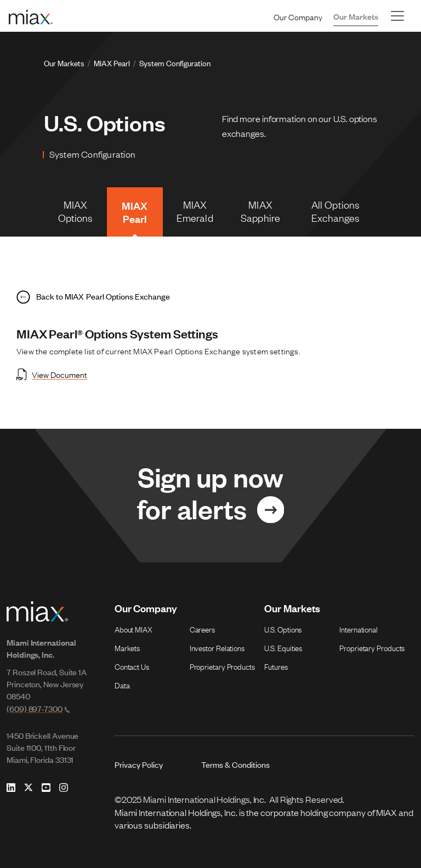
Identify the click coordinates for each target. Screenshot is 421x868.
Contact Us (132, 666)
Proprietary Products (222, 666)
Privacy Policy (139, 764)
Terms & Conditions (235, 764)
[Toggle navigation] (397, 16)
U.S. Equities (283, 647)
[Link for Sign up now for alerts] (210, 496)
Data (122, 685)
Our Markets (356, 16)
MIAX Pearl (112, 63)
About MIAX (133, 629)
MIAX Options (76, 211)
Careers (202, 629)
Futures (276, 666)
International (359, 629)
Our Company (298, 16)
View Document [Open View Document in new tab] (52, 374)
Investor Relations (217, 647)
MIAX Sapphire (260, 211)
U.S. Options (283, 629)
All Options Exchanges (336, 211)
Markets (127, 647)
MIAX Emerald (195, 211)
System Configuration (175, 63)
